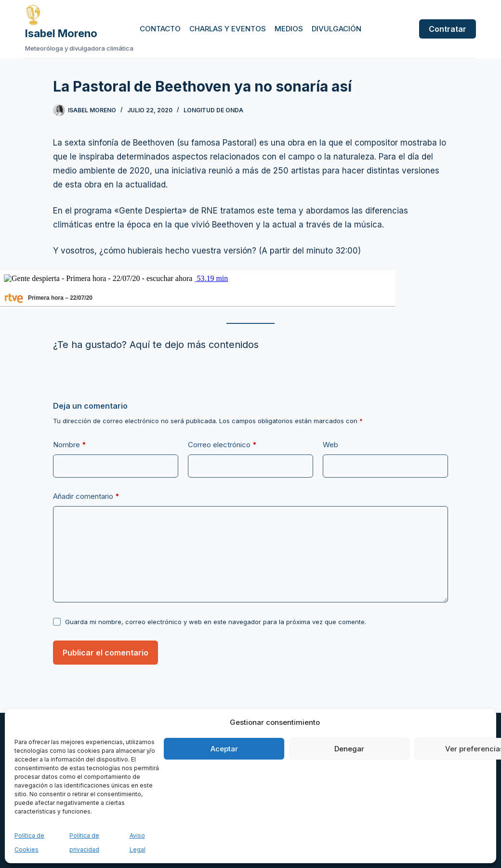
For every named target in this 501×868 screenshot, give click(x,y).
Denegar (349, 749)
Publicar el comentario (105, 653)
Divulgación (336, 29)
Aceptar (224, 749)
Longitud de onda (213, 110)
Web (330, 445)
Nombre (70, 445)
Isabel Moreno (61, 33)
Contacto (160, 29)
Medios (289, 29)
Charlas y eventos (228, 29)
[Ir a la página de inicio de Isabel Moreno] (79, 15)
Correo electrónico (222, 445)
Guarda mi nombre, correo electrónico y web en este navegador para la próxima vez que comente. (216, 622)
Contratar (448, 29)
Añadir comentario (86, 496)
